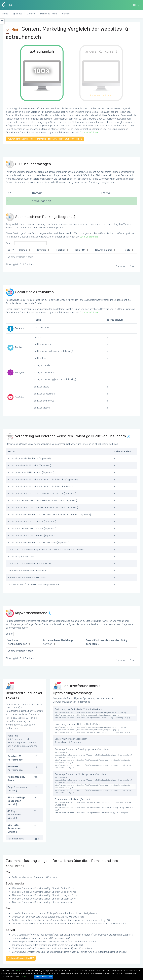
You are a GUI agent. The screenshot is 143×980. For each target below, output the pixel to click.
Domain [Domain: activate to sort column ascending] (23, 250)
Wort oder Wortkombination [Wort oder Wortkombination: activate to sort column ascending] (17, 642)
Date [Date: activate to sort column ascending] (128, 250)
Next (132, 266)
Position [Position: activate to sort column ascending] (61, 250)
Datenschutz (26, 976)
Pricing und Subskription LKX (21, 958)
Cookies (18, 970)
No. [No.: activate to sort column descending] (9, 250)
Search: (26, 243)
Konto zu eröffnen (89, 132)
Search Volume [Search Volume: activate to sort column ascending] (104, 250)
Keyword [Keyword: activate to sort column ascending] (42, 250)
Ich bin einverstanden (44, 977)
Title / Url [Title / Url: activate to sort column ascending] (80, 250)
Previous (120, 266)
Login (137, 5)
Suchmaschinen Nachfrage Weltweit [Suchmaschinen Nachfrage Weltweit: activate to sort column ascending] (58, 642)
